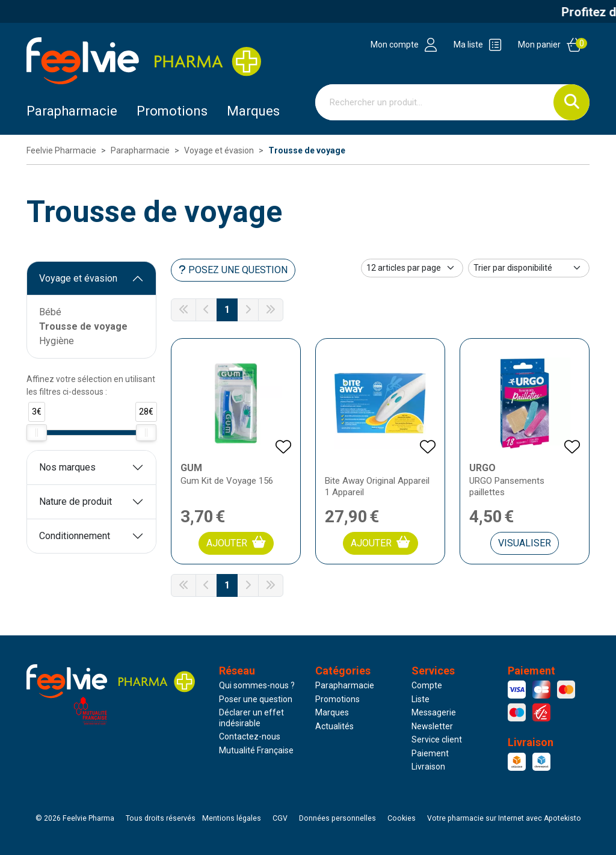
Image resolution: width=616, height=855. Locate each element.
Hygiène (57, 341)
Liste (420, 699)
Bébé (50, 312)
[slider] (37, 433)
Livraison (428, 767)
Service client (437, 739)
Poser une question (256, 699)
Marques (253, 111)
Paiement (430, 753)
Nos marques (67, 467)
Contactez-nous (250, 736)
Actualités (334, 726)
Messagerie (434, 712)
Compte (427, 685)
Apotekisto (504, 818)
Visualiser (525, 543)
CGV (280, 818)
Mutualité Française (256, 750)
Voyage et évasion (78, 278)
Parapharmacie (72, 111)
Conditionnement (75, 536)
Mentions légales (232, 818)
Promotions (337, 699)
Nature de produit (75, 502)
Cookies (402, 818)
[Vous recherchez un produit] (435, 102)
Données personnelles (337, 818)
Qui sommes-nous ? (257, 685)
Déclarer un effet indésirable (251, 718)
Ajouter (236, 542)
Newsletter (432, 726)
